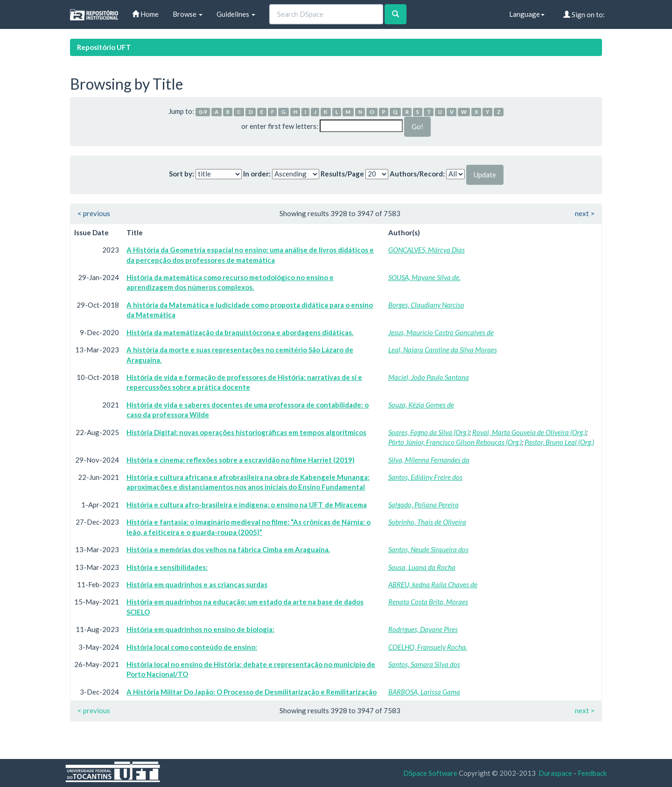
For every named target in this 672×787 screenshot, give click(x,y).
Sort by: (182, 174)
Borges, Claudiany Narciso (426, 305)
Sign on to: (584, 14)
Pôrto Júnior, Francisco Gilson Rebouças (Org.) (455, 442)
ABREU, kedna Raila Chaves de (433, 584)
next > (585, 213)
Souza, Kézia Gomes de (421, 405)
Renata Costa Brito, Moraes (428, 602)
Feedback (592, 773)
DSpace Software (430, 773)
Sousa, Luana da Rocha (422, 567)
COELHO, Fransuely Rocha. (428, 647)
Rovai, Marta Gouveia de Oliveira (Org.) (529, 432)
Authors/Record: (417, 174)
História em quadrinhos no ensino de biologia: (200, 629)
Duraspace (555, 773)
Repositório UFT (104, 47)
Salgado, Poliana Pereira (423, 505)
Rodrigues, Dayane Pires (423, 629)
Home (145, 14)
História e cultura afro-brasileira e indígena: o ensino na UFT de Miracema (247, 505)
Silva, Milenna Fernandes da (429, 460)
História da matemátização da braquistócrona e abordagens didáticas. (240, 332)
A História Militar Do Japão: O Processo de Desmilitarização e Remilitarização (252, 692)
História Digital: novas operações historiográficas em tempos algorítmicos (246, 432)
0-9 (203, 112)
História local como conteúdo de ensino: (192, 647)
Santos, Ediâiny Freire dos (425, 477)
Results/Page (342, 174)
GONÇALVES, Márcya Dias (427, 250)
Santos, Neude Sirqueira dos (428, 549)
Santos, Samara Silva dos (424, 664)
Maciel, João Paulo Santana (429, 377)
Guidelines (236, 14)
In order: (257, 174)
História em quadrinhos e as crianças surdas (197, 584)
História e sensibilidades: (167, 567)
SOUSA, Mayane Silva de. (424, 277)
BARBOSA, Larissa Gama (424, 692)
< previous (94, 213)
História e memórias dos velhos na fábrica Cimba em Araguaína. (228, 549)
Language (527, 14)
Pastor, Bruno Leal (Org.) (559, 442)
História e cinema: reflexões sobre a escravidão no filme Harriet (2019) (241, 460)
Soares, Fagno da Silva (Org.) (429, 432)
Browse (188, 14)
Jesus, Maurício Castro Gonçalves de (441, 332)
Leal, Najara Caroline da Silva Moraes (443, 350)
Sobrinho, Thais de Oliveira (427, 522)
